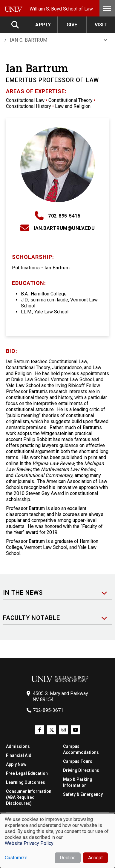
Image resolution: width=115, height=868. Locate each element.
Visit (101, 25)
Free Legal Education (27, 773)
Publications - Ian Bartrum (41, 268)
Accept (95, 858)
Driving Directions (81, 770)
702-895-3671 (48, 710)
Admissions (18, 746)
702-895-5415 (64, 216)
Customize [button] (16, 858)
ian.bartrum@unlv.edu (64, 228)
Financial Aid (19, 755)
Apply (43, 25)
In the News (23, 593)
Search (16, 25)
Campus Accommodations (81, 749)
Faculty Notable (32, 618)
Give (72, 25)
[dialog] (57, 841)
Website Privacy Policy (29, 843)
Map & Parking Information (78, 782)
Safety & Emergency (83, 794)
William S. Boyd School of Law (61, 9)
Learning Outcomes (26, 782)
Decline (68, 858)
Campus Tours (78, 761)
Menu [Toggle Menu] (107, 8)
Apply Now (16, 764)
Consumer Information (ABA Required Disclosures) (29, 797)
